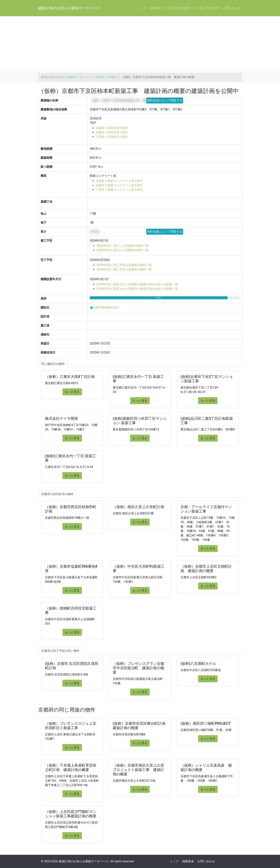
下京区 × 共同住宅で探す (112, 137)
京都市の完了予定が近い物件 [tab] (60, 651)
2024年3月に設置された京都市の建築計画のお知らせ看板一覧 (137, 289)
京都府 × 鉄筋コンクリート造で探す (119, 181)
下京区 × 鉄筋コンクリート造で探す (119, 190)
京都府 (100, 77)
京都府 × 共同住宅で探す (112, 128)
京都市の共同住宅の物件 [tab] (57, 494)
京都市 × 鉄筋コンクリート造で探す (119, 185)
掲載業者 (155, 8)
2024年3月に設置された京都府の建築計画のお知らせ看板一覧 (137, 284)
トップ (142, 8)
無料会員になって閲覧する (165, 100)
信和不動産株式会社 (106, 307)
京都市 (113, 77)
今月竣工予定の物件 (177, 8)
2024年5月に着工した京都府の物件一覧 (123, 246)
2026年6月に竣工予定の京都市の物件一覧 (124, 269)
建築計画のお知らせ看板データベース (69, 8)
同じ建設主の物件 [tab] (53, 364)
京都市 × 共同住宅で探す (112, 132)
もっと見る (72, 392)
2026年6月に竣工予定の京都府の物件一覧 (124, 265)
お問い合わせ (232, 8)
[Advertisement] (140, 44)
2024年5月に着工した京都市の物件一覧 (123, 250)
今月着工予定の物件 (207, 8)
